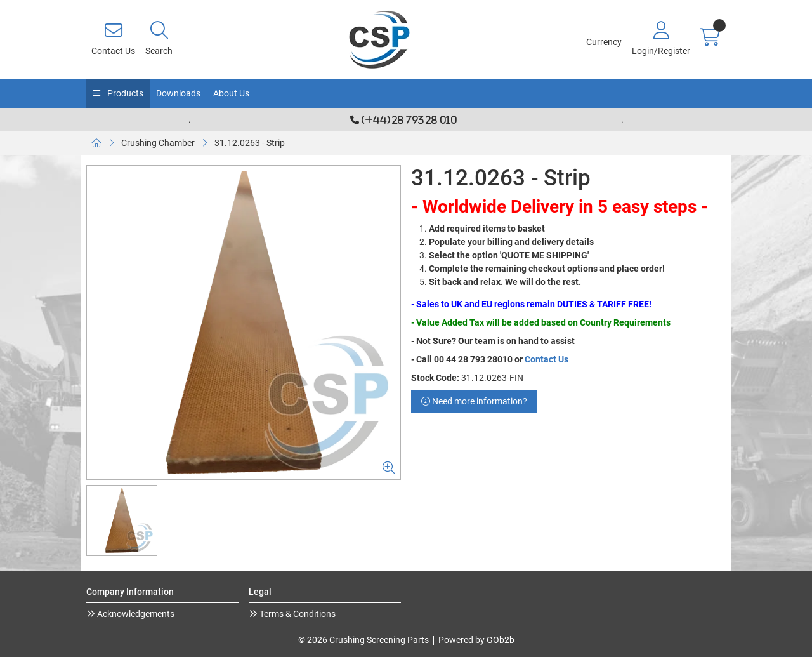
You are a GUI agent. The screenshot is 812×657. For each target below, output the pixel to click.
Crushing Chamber (158, 143)
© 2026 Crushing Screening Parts (363, 640)
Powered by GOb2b (476, 640)
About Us (231, 93)
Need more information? (474, 401)
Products (124, 93)
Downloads (178, 93)
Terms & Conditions (297, 614)
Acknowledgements (135, 614)
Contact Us (547, 359)
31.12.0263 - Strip (250, 143)
